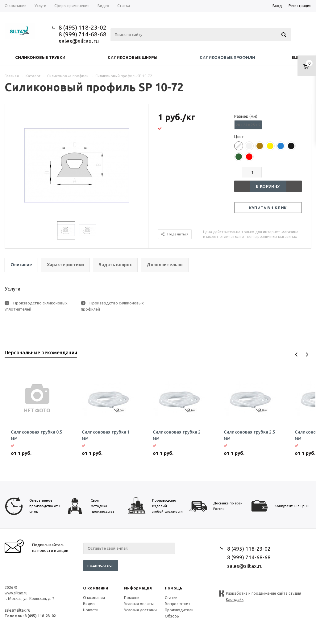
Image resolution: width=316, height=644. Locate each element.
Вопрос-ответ (178, 604)
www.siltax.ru (16, 593)
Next (307, 355)
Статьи (171, 598)
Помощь (174, 588)
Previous (296, 355)
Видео (89, 604)
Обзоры (172, 616)
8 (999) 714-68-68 (83, 34)
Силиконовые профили (227, 57)
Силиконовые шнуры (133, 57)
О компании (96, 588)
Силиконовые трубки (40, 57)
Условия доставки (140, 610)
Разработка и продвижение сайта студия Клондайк (264, 594)
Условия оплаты (139, 604)
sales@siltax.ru (79, 41)
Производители (179, 610)
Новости (91, 610)
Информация (138, 588)
